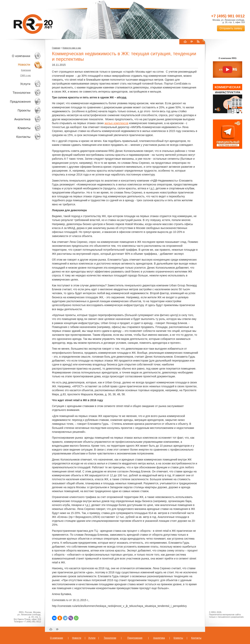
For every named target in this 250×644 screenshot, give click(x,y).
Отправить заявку (231, 28)
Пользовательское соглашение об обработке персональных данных (226, 620)
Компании (26, 70)
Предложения (135, 638)
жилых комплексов (116, 123)
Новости (22, 65)
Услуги (21, 84)
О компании (21, 56)
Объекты (21, 101)
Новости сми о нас (72, 48)
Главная (56, 48)
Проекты (21, 110)
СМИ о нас (25, 75)
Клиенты (21, 128)
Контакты (21, 137)
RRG (33, 24)
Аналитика (21, 119)
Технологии (21, 93)
